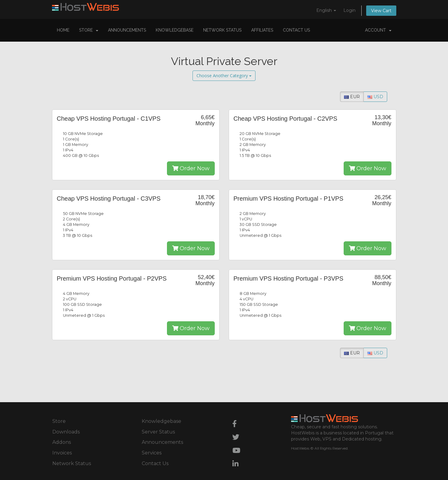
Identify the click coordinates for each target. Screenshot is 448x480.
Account (378, 30)
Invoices (62, 453)
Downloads (66, 432)
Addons (62, 442)
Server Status (158, 432)
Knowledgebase (175, 30)
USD (375, 97)
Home (63, 30)
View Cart (381, 11)
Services (152, 453)
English (326, 10)
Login (349, 10)
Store (89, 30)
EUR (352, 97)
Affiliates (262, 30)
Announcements (127, 30)
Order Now (191, 168)
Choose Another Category (224, 76)
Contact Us (296, 30)
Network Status (222, 30)
